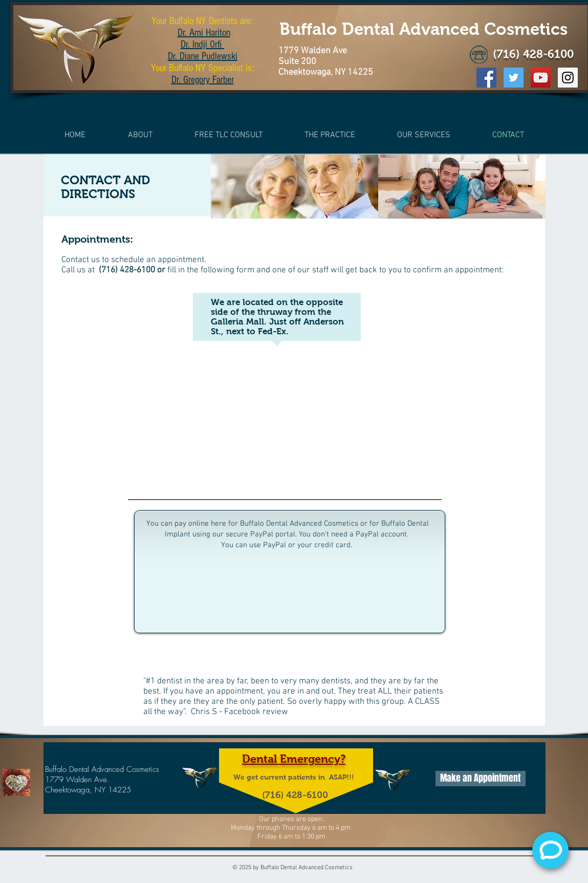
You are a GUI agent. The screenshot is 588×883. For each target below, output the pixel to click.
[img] (295, 187)
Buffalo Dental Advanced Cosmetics (423, 29)
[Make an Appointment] (481, 779)
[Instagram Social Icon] (568, 78)
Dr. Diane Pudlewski (203, 56)
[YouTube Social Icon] (541, 78)
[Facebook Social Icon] (486, 78)
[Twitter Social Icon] (514, 78)
